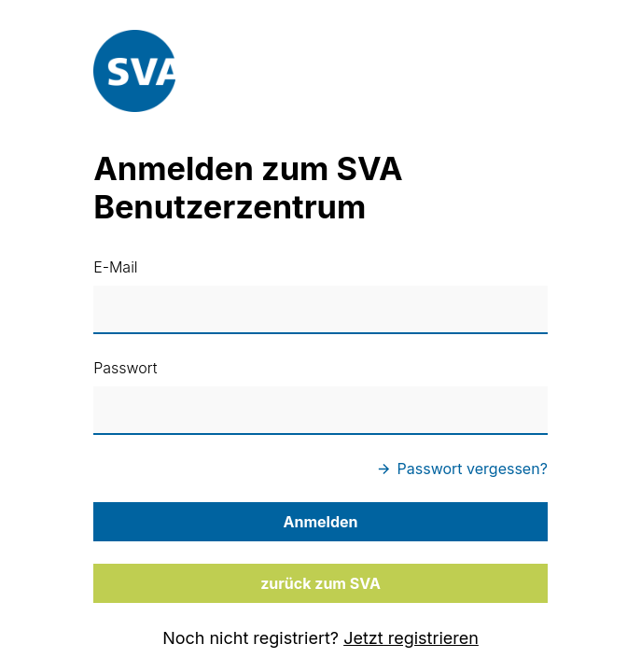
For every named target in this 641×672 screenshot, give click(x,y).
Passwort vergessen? (463, 469)
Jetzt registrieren (411, 638)
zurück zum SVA (320, 583)
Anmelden (321, 522)
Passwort (125, 368)
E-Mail (115, 267)
